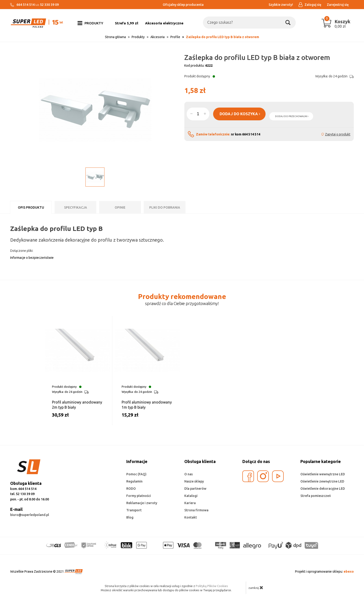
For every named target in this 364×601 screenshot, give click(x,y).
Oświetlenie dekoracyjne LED (323, 489)
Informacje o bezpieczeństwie (32, 258)
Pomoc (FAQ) (136, 474)
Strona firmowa (196, 510)
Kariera (190, 503)
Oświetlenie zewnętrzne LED (322, 481)
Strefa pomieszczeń (316, 496)
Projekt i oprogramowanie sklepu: (324, 571)
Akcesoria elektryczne (164, 23)
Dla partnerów (195, 489)
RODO (131, 489)
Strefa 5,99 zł (127, 23)
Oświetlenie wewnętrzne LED (323, 474)
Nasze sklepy (194, 481)
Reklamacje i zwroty (142, 503)
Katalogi (191, 496)
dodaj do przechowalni (292, 116)
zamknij (256, 588)
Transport (134, 510)
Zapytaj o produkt (338, 134)
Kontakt (191, 517)
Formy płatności (139, 496)
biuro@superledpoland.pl (30, 515)
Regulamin (134, 481)
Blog (130, 517)
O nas (188, 474)
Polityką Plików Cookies (212, 586)
